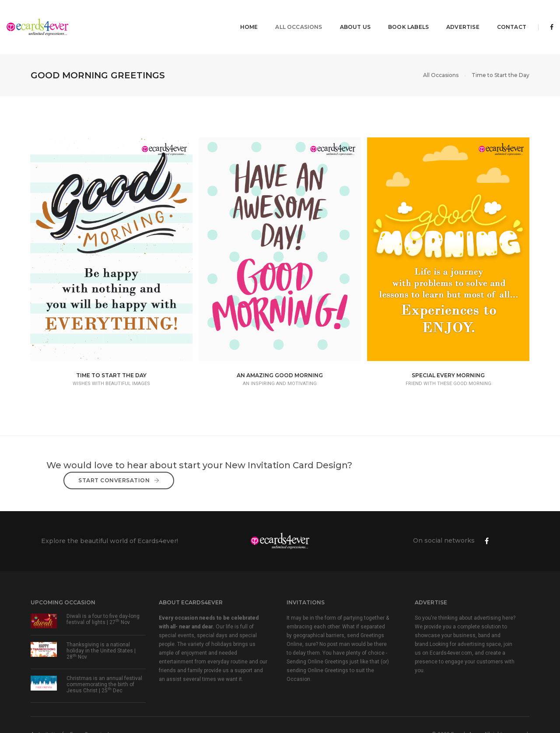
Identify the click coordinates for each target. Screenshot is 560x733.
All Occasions (270, 16)
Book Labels (380, 16)
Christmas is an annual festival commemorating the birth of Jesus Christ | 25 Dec (104, 651)
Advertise (434, 16)
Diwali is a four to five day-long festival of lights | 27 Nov (103, 586)
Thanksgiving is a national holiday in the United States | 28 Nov (101, 617)
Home (221, 16)
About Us (327, 16)
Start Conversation (451, 446)
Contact (483, 16)
